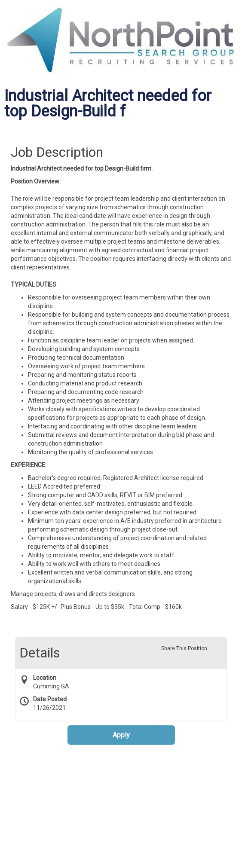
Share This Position (184, 648)
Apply (121, 735)
